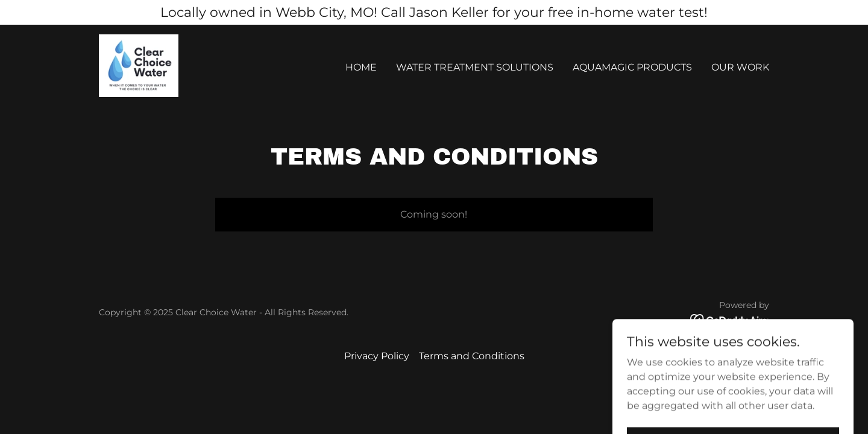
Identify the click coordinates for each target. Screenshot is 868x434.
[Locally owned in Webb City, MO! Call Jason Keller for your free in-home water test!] (434, 12)
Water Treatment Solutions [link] (475, 67)
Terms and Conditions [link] (472, 356)
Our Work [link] (740, 67)
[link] (139, 65)
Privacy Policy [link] (377, 356)
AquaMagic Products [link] (632, 67)
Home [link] (361, 67)
